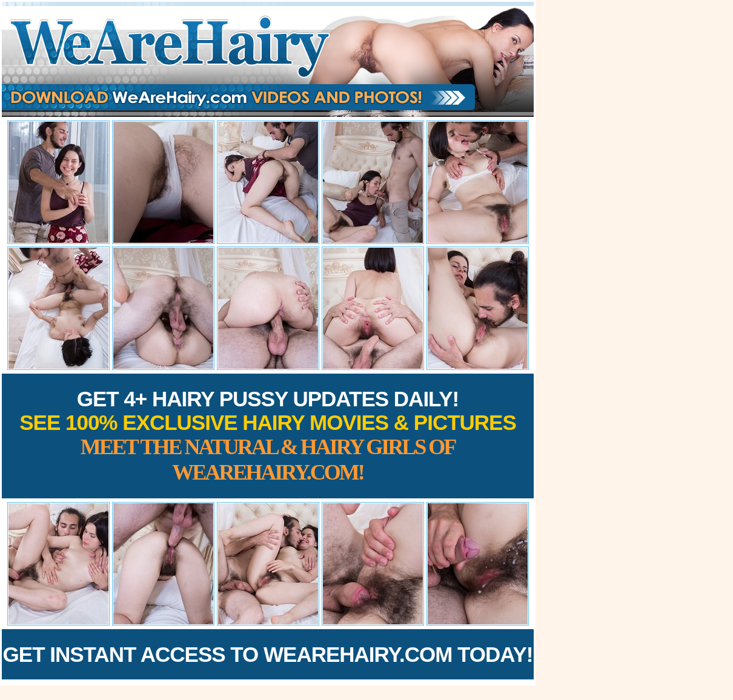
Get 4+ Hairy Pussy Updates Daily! (268, 436)
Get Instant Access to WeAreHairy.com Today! (268, 654)
